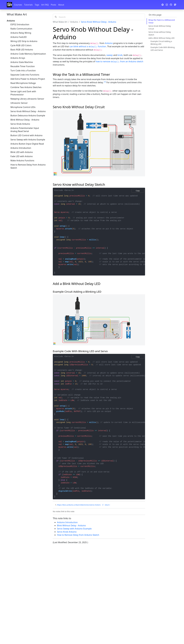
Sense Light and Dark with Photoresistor (23, 93)
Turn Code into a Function (23, 71)
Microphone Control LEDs (23, 107)
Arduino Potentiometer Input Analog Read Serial (25, 130)
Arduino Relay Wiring (21, 33)
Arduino (74, 22)
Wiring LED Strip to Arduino (24, 41)
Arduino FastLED (19, 37)
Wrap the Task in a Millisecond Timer (162, 21)
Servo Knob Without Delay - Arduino (28, 111)
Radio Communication (21, 29)
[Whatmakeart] (9, 5)
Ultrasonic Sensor (19, 103)
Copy (138, 191)
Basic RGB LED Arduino (22, 50)
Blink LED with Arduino (22, 152)
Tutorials (28, 5)
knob (120, 55)
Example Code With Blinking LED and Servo (163, 49)
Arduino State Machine (22, 62)
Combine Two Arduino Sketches (26, 87)
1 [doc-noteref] (105, 82)
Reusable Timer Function (23, 66)
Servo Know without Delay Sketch (160, 33)
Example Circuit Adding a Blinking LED (161, 43)
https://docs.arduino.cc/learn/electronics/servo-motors (80, 505)
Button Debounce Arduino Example (28, 116)
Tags (37, 5)
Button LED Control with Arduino (26, 135)
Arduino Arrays (18, 58)
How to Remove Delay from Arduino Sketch (28, 166)
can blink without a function (88, 46)
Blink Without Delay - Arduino (25, 120)
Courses (18, 5)
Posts (53, 5)
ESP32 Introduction (20, 24)
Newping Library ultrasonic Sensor (27, 99)
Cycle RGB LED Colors (21, 45)
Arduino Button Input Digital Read (27, 144)
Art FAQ (45, 5)
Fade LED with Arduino (22, 156)
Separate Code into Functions (25, 75)
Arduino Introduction (21, 148)
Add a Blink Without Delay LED (161, 38)
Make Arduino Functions (22, 161)
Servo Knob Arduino (20, 124)
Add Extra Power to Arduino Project (28, 79)
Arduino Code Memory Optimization (28, 54)
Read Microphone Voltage (23, 83)
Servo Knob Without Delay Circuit (160, 27)
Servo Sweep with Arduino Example (28, 140)
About (61, 5)
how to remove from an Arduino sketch (119, 61)
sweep (110, 55)
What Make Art (17, 14)
